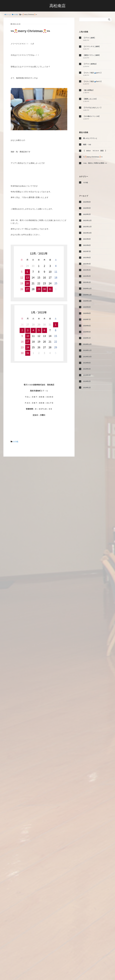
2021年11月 (87, 227)
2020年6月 (87, 326)
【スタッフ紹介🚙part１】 (93, 73)
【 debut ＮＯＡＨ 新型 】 (95, 151)
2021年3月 (87, 270)
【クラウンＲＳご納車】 (92, 46)
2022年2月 (87, 214)
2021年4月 (87, 264)
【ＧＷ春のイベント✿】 (92, 116)
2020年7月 (87, 319)
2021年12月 (87, 220)
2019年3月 (87, 375)
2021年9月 (87, 239)
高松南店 (57, 6)
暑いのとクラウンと (90, 138)
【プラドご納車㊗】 (90, 64)
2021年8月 (87, 245)
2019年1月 (87, 388)
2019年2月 (87, 381)
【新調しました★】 (90, 99)
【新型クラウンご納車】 (92, 55)
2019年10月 (87, 357)
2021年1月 (87, 282)
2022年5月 (87, 208)
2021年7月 (87, 251)
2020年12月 (87, 289)
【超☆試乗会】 (89, 90)
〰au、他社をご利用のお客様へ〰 (95, 163)
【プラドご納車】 (89, 38)
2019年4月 (87, 369)
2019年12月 (87, 344)
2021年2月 (87, 276)
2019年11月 (87, 350)
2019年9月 (87, 363)
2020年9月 (87, 307)
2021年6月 (87, 258)
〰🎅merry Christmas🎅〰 (93, 157)
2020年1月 (87, 338)
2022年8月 (87, 202)
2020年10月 (87, 301)
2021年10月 (87, 233)
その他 (15, 442)
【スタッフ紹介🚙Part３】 (93, 81)
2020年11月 (87, 295)
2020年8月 (87, 313)
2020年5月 (87, 332)
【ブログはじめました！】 (93, 108)
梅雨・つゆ (87, 145)
